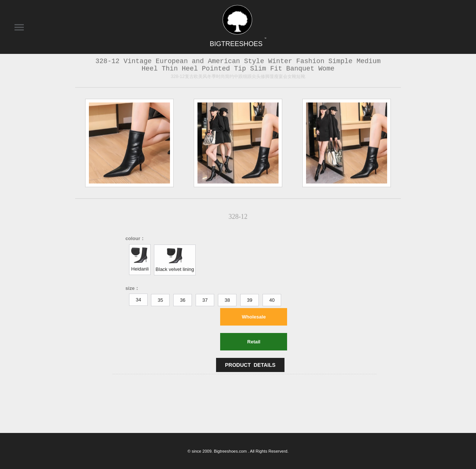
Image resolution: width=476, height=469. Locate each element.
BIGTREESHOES (238, 44)
